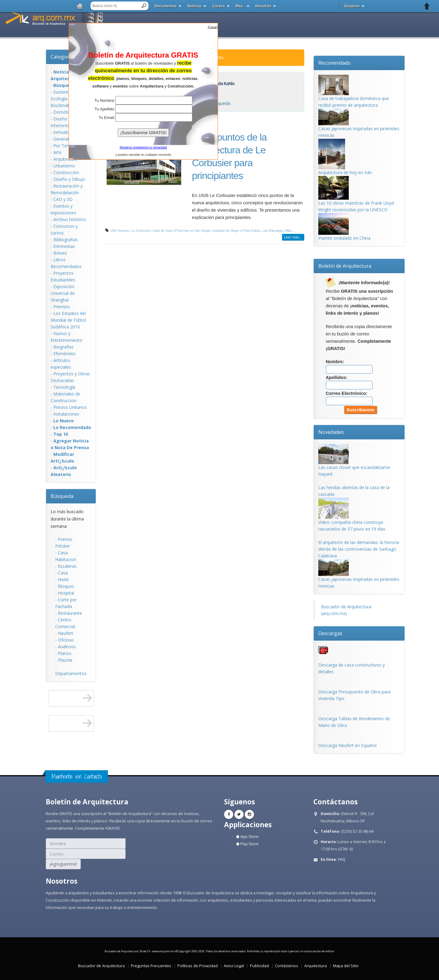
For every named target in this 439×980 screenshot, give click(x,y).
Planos (65, 653)
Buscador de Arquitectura (101, 966)
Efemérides (64, 354)
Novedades (331, 432)
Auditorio (67, 647)
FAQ (342, 859)
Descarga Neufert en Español (347, 745)
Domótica (63, 112)
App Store (247, 837)
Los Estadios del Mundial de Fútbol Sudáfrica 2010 (68, 320)
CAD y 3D (63, 199)
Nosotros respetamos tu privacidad (143, 147)
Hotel (63, 579)
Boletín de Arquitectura (345, 266)
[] (213, 27)
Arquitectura (65, 159)
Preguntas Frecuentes (151, 966)
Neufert (66, 633)
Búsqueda (62, 496)
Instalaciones (66, 414)
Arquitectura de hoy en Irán (345, 172)
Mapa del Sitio (346, 966)
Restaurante (70, 613)
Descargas (330, 633)
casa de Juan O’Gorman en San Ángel (181, 231)
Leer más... (293, 237)
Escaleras (67, 566)
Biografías (63, 347)
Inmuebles (64, 132)
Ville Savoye (120, 231)
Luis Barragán (273, 231)
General (61, 139)
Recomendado (334, 63)
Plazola (65, 660)
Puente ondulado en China (344, 238)
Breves (60, 253)
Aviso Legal (234, 966)
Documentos (166, 6)
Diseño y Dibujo (69, 179)
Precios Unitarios (70, 407)
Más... (290, 231)
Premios (62, 307)
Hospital (66, 593)
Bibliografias (66, 240)
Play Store (247, 844)
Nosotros (264, 6)
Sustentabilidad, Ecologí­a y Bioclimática (68, 99)
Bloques (66, 586)
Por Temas (64, 146)
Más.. (240, 6)
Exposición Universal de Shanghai (63, 293)
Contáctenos (287, 966)
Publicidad (259, 966)
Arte (57, 152)
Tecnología (64, 387)
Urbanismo (64, 166)
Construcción (66, 172)
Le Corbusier (141, 231)
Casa (63, 573)
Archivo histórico (70, 219)
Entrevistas (64, 246)
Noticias (195, 6)
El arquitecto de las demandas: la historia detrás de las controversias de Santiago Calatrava (359, 549)
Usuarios (352, 6)
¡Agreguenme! (63, 864)
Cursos (218, 6)
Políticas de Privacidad (198, 966)
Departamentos (71, 673)
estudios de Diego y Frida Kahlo (236, 231)
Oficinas (66, 640)
